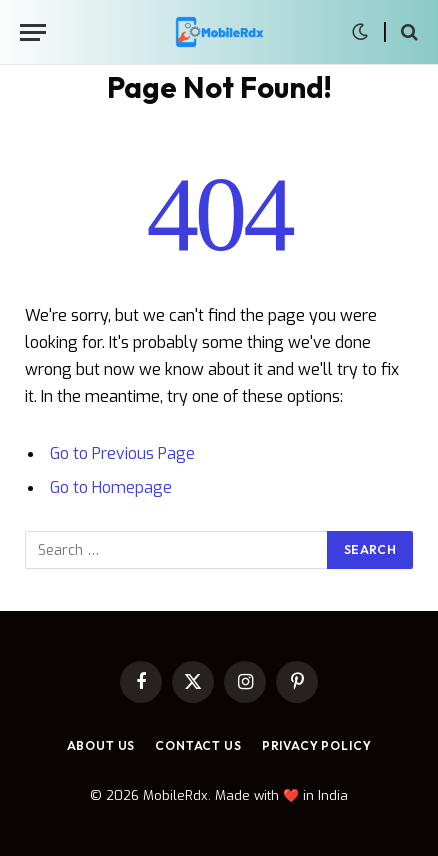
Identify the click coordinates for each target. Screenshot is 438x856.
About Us (101, 745)
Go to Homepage (111, 487)
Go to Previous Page (122, 453)
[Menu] (33, 32)
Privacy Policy (317, 745)
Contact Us (198, 745)
